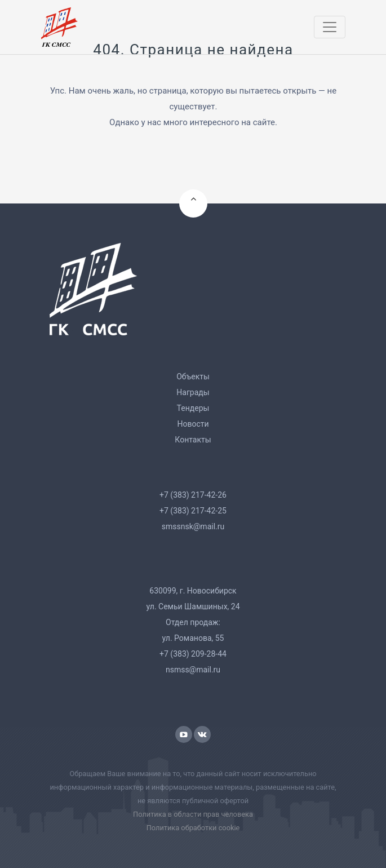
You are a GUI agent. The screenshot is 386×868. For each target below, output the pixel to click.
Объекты (193, 377)
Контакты (193, 440)
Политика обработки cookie (193, 828)
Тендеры (193, 408)
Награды (193, 392)
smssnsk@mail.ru (193, 526)
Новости (193, 424)
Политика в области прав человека (193, 814)
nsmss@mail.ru (193, 670)
